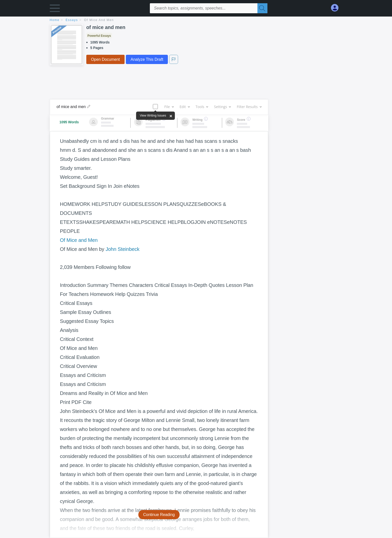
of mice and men (99, 20)
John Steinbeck (122, 249)
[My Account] (337, 8)
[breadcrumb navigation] (196, 20)
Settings (222, 107)
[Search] (262, 8)
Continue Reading (159, 515)
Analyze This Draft (147, 59)
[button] (55, 9)
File (169, 107)
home (55, 20)
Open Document (105, 59)
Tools (202, 107)
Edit (185, 107)
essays (72, 20)
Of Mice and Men (79, 240)
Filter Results (249, 107)
